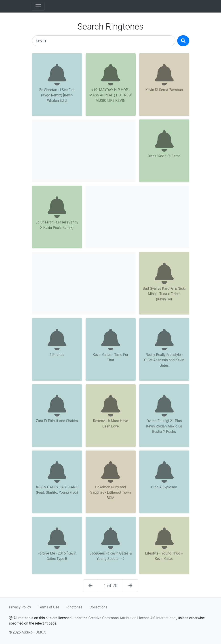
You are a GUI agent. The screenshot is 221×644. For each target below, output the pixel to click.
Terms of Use (49, 607)
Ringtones (74, 607)
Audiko (27, 632)
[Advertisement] (84, 151)
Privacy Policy (20, 607)
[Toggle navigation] (38, 6)
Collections (99, 607)
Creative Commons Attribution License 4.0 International (132, 618)
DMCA (41, 632)
